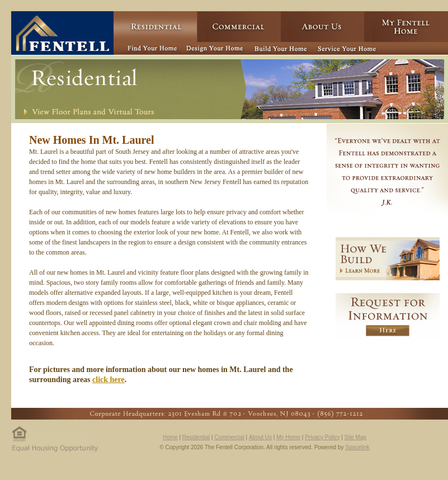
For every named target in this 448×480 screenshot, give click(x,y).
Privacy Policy (322, 437)
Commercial (229, 437)
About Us (260, 437)
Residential (196, 437)
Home (170, 437)
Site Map (355, 437)
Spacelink (357, 447)
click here (109, 380)
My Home (288, 437)
